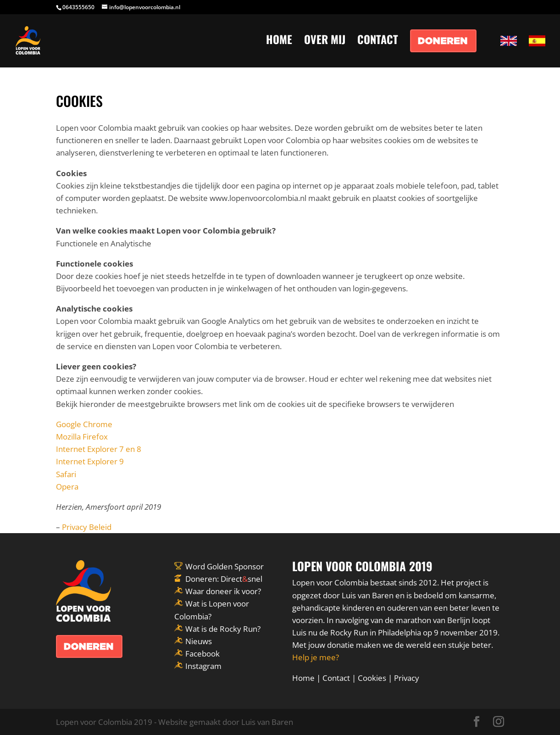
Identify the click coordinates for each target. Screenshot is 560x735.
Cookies (372, 678)
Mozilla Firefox (82, 437)
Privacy (407, 678)
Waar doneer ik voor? (223, 591)
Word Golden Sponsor (225, 566)
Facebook (202, 654)
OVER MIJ (325, 42)
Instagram (203, 666)
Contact (336, 678)
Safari (66, 474)
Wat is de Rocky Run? (223, 629)
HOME (279, 42)
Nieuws (199, 641)
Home (303, 678)
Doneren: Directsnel (224, 579)
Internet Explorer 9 (90, 461)
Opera (67, 487)
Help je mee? (316, 657)
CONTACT (378, 42)
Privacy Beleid (87, 527)
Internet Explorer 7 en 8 (99, 449)
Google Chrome (84, 424)
